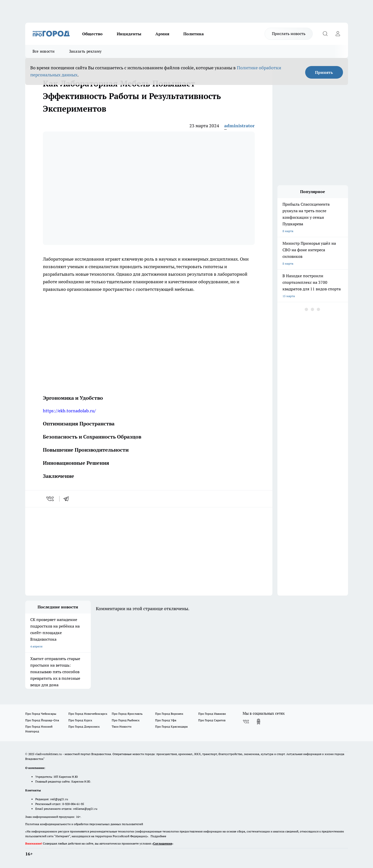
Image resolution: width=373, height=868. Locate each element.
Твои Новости (122, 726)
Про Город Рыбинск (126, 720)
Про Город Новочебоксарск (88, 714)
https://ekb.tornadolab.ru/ (69, 411)
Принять (324, 72)
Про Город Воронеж (169, 714)
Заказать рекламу (85, 51)
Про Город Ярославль (127, 714)
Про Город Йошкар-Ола (42, 720)
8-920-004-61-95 (73, 804)
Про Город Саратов (212, 720)
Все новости (44, 51)
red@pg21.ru (59, 799)
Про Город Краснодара (171, 726)
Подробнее (158, 836)
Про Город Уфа (166, 720)
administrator (239, 126)
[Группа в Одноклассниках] (259, 722)
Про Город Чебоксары (41, 714)
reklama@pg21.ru (85, 809)
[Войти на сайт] (338, 34)
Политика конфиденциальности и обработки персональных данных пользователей (84, 824)
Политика (194, 34)
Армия (162, 34)
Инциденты (129, 34)
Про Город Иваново (212, 714)
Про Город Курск (80, 720)
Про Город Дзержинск (84, 726)
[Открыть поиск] (325, 34)
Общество (92, 34)
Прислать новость (289, 34)
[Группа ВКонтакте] (246, 722)
